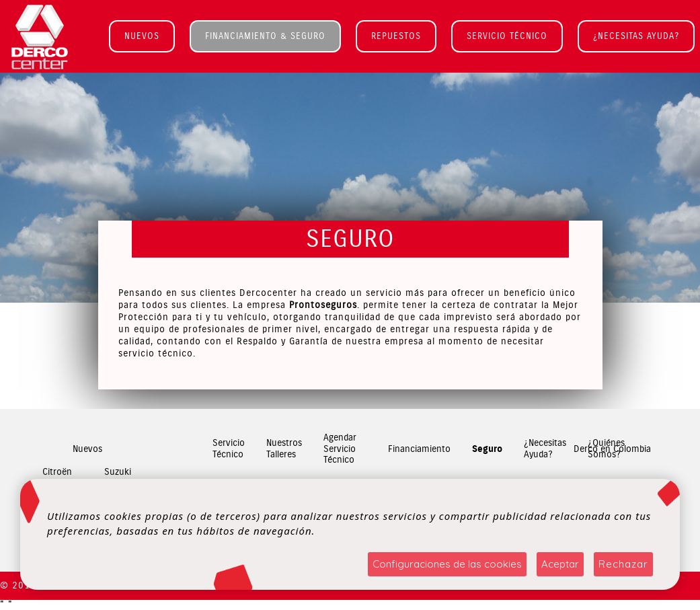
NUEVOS (142, 36)
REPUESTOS (396, 36)
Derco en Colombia (612, 449)
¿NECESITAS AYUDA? (636, 36)
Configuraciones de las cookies (447, 564)
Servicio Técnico (229, 449)
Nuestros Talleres (284, 449)
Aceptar (560, 564)
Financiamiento (419, 449)
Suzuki (118, 472)
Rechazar (623, 564)
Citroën (57, 472)
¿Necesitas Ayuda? (545, 449)
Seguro (487, 449)
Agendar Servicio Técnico (340, 449)
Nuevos (87, 449)
